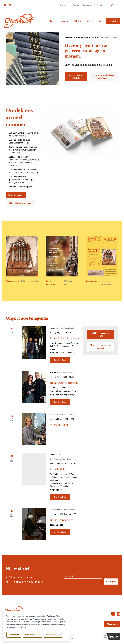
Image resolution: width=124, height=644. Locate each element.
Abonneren (64, 21)
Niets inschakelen (33, 635)
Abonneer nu (112, 624)
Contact (99, 5)
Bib (99, 21)
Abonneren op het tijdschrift (76, 77)
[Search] (106, 5)
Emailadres (69, 576)
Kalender (76, 5)
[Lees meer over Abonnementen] (22, 261)
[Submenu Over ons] (69, 5)
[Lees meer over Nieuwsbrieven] (102, 261)
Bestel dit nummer (16, 195)
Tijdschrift (78, 21)
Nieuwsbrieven (88, 5)
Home (52, 21)
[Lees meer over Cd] (62, 261)
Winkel (90, 21)
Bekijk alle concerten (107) (101, 335)
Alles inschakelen (53, 635)
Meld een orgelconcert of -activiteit (101, 347)
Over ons (64, 5)
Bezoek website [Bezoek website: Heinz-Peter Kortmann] (60, 402)
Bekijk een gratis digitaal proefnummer (104, 77)
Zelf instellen (14, 635)
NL (118, 5)
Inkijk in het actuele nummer (20, 203)
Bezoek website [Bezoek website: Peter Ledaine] (60, 497)
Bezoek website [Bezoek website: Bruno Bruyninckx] (60, 532)
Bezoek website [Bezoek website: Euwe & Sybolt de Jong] (60, 360)
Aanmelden (113, 21)
